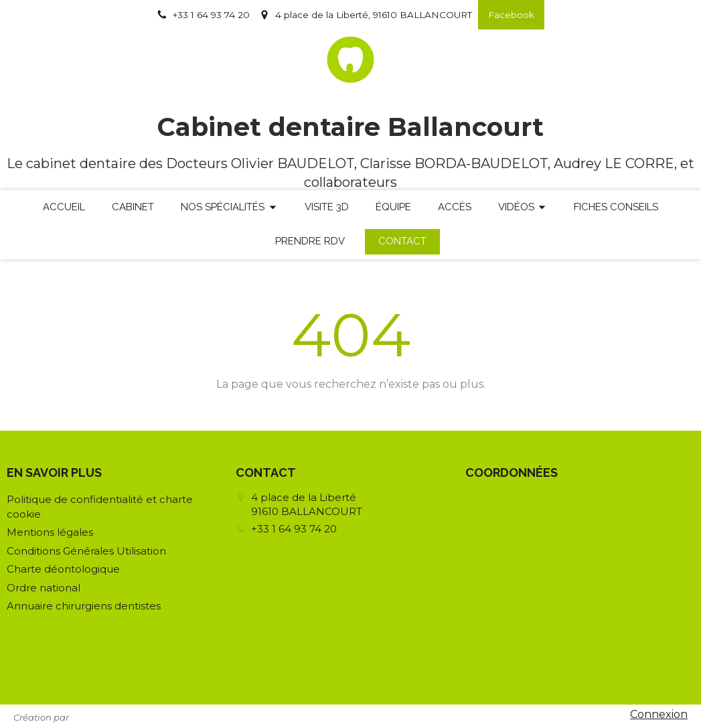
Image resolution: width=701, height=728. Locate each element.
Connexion (659, 714)
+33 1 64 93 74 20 (294, 529)
